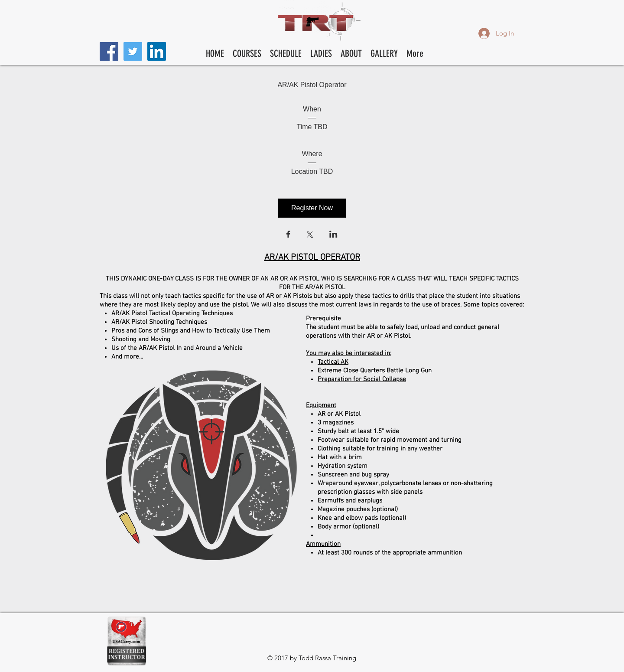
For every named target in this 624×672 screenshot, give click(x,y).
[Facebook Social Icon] (109, 51)
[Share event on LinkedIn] (333, 235)
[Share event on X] (310, 235)
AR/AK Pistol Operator (312, 85)
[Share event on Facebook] (288, 235)
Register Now (312, 208)
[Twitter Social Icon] (133, 51)
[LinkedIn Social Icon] (157, 51)
